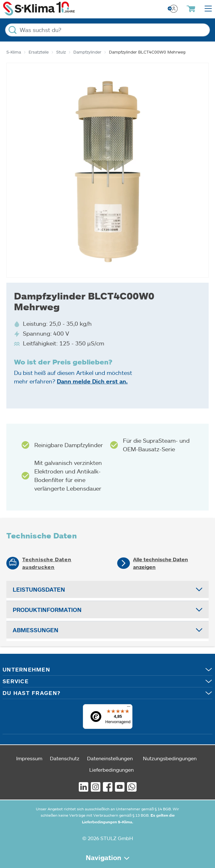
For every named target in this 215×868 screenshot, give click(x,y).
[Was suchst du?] (107, 30)
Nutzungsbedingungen (170, 758)
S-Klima (14, 52)
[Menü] (129, 708)
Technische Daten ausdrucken (47, 563)
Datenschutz (65, 758)
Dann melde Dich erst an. (92, 381)
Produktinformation (47, 610)
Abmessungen (36, 630)
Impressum (29, 758)
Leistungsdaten (39, 589)
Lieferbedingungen (111, 770)
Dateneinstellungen (110, 758)
